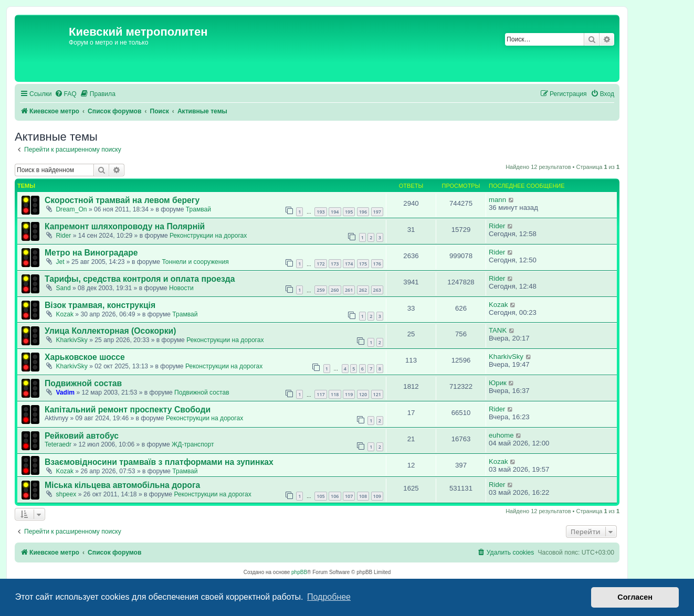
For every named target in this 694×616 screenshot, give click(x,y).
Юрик (498, 383)
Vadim (65, 392)
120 (363, 394)
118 (335, 394)
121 (377, 394)
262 (363, 290)
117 (320, 394)
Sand (63, 288)
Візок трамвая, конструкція (100, 305)
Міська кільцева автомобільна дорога (122, 485)
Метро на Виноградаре (91, 253)
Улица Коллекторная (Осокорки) (110, 331)
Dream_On (71, 209)
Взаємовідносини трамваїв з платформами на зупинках (159, 462)
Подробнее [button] (329, 597)
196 (363, 212)
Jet (60, 262)
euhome (501, 435)
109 (377, 496)
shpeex (66, 494)
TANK (498, 330)
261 (349, 290)
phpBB (299, 572)
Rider (63, 236)
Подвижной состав (83, 383)
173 (335, 264)
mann (497, 200)
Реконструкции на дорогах (208, 236)
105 (320, 496)
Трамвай (198, 209)
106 (335, 496)
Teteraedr (58, 444)
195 (349, 212)
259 (320, 290)
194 (335, 212)
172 (320, 264)
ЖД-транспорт (193, 444)
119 (349, 394)
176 (377, 264)
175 (363, 264)
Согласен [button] (635, 597)
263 (377, 290)
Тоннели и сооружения (195, 262)
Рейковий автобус (82, 436)
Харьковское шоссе (85, 357)
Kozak (65, 314)
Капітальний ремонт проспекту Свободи (128, 410)
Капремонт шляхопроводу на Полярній (125, 226)
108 (363, 496)
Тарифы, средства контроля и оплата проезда (140, 279)
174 (349, 264)
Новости (181, 288)
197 (377, 212)
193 (320, 212)
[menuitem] (66, 94)
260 (335, 290)
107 (349, 496)
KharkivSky (72, 340)
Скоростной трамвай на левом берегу (122, 200)
